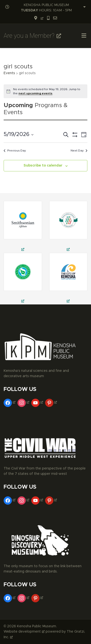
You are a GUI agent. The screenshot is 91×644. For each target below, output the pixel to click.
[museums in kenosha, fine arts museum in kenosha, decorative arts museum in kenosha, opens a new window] (68, 279)
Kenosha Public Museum (37, 626)
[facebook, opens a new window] (10, 402)
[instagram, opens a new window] (24, 402)
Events (9, 73)
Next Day (79, 151)
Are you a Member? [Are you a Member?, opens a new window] (32, 36)
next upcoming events (35, 93)
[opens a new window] (39, 18)
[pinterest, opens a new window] (52, 402)
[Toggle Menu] (84, 36)
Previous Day (15, 151)
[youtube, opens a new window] (38, 402)
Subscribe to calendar (43, 166)
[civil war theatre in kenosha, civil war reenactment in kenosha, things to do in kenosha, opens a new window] (68, 227)
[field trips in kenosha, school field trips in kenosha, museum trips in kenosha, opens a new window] (23, 227)
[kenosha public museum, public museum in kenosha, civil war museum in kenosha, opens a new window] (23, 279)
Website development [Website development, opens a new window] (24, 632)
